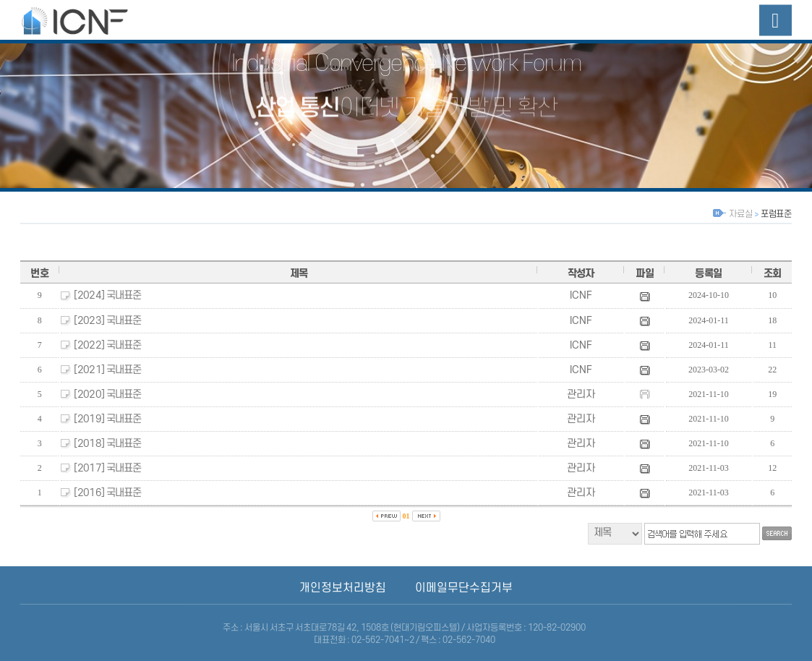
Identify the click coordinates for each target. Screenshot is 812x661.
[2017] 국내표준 (107, 468)
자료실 (740, 214)
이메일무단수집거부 (464, 588)
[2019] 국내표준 (107, 419)
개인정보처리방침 (343, 588)
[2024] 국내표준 (107, 295)
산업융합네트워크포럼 (89, 20)
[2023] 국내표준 (107, 321)
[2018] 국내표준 (107, 444)
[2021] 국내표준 (107, 370)
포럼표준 (776, 214)
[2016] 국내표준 (107, 493)
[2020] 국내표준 (107, 395)
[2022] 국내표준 (107, 345)
